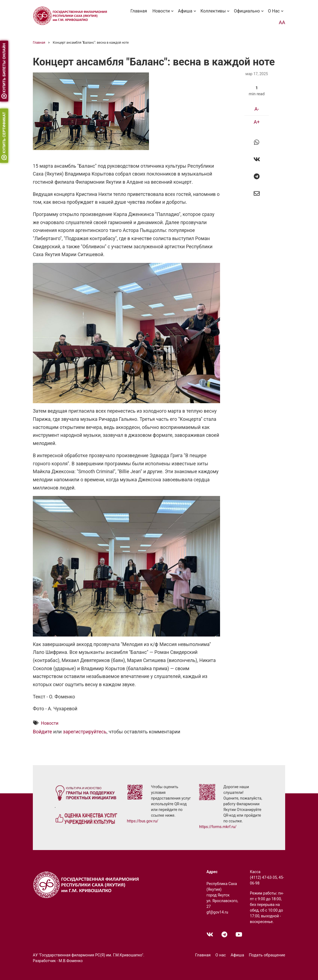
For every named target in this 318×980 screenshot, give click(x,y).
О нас (276, 14)
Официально (249, 14)
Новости (163, 14)
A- (257, 109)
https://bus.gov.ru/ (143, 821)
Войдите (42, 732)
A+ (257, 122)
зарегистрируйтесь (85, 732)
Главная (139, 11)
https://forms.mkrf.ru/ (218, 827)
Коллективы (215, 14)
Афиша (187, 14)
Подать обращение (267, 955)
